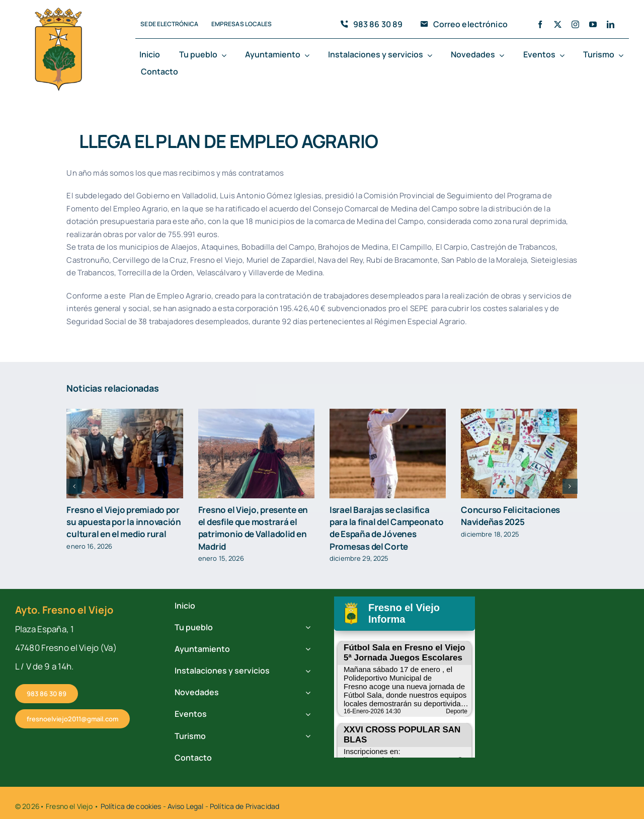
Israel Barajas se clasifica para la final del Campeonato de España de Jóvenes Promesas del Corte (386, 528)
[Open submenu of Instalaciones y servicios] (432, 55)
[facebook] (540, 24)
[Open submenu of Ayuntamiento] (309, 55)
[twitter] (558, 24)
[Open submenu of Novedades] (504, 55)
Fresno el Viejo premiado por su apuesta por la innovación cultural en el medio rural (124, 522)
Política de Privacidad (245, 806)
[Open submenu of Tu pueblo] (226, 55)
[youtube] (593, 24)
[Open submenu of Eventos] (564, 55)
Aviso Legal (186, 806)
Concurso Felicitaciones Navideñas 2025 (510, 516)
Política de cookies (131, 806)
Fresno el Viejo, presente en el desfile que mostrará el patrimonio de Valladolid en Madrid (253, 528)
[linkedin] (611, 24)
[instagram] (575, 24)
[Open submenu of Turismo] (623, 55)
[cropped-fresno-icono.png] (58, 11)
